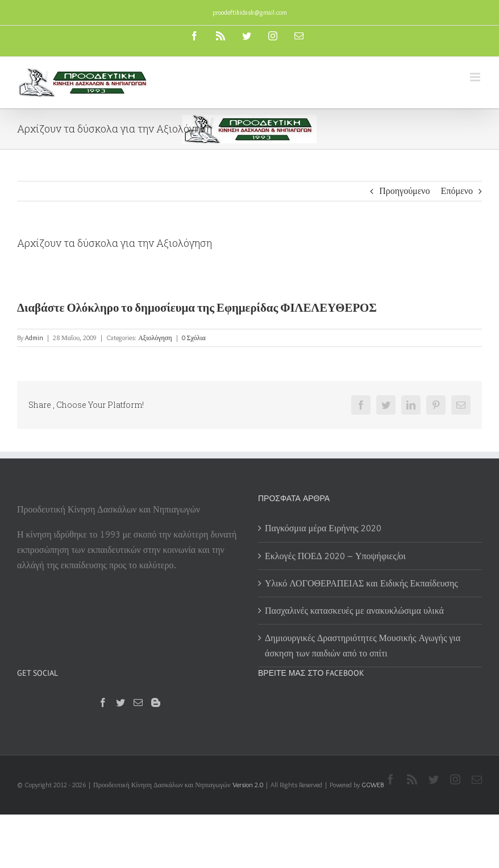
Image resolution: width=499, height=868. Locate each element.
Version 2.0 (248, 785)
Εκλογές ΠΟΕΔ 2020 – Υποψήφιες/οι (335, 556)
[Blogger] (156, 702)
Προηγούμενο (404, 191)
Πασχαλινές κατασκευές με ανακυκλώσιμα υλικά (354, 611)
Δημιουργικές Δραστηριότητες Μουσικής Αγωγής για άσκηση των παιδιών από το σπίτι (363, 646)
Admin (34, 338)
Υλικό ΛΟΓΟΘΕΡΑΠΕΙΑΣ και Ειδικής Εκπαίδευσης (361, 583)
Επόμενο (457, 191)
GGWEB (373, 785)
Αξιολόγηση (155, 338)
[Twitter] (120, 702)
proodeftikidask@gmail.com (250, 12)
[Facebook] (103, 702)
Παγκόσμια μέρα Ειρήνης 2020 (323, 528)
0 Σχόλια (194, 338)
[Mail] (138, 702)
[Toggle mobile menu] (476, 77)
